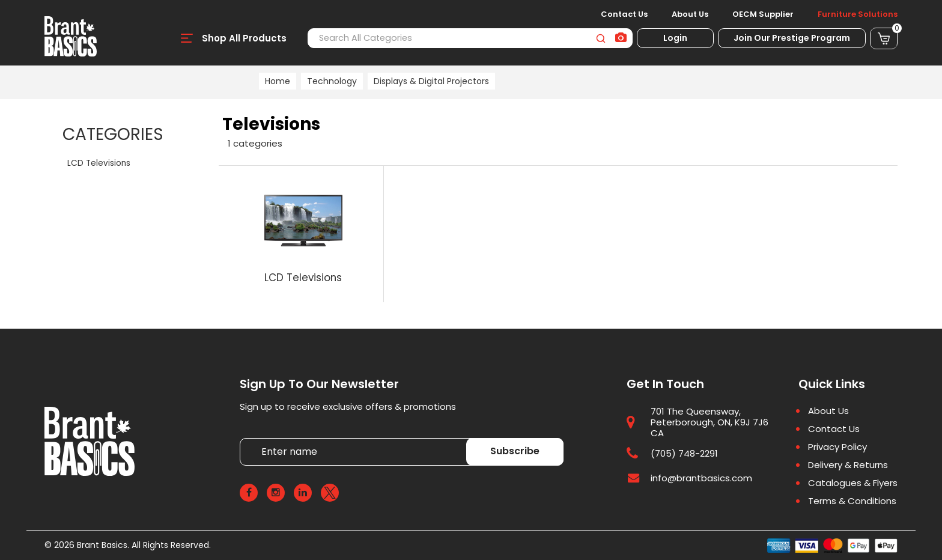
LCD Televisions (99, 163)
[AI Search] (621, 38)
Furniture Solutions (858, 14)
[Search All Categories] (470, 38)
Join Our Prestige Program (792, 38)
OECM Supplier (763, 14)
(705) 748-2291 (684, 453)
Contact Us (624, 14)
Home (278, 81)
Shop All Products (244, 38)
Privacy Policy (837, 447)
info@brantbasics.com (701, 478)
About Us (690, 14)
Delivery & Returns (848, 465)
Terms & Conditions (852, 501)
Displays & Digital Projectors (431, 81)
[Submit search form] (600, 38)
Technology (332, 81)
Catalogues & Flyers (853, 483)
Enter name (243, 438)
